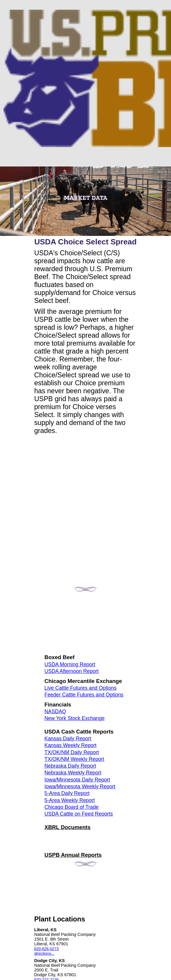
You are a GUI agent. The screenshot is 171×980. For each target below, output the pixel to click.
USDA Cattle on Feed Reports (79, 814)
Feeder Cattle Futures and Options (84, 695)
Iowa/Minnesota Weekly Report (80, 786)
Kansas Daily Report (68, 739)
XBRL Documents (68, 827)
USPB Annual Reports (73, 855)
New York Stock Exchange (74, 718)
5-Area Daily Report (67, 793)
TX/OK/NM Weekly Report (74, 759)
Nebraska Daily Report (70, 766)
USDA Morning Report (70, 664)
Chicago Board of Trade (72, 807)
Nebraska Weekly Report (73, 773)
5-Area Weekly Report (70, 800)
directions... (44, 953)
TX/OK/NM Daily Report (72, 752)
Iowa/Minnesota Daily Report (77, 780)
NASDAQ (55, 711)
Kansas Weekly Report (70, 745)
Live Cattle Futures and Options (80, 688)
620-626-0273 (46, 949)
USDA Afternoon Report (72, 671)
